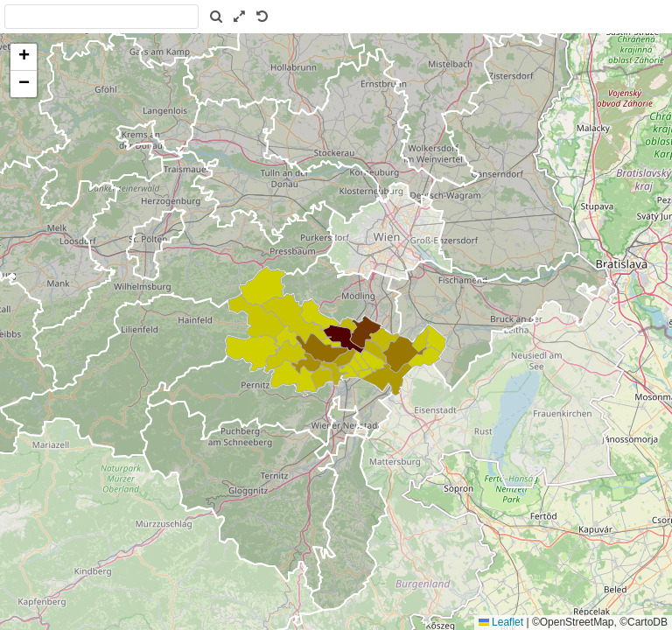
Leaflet (501, 622)
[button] (24, 57)
